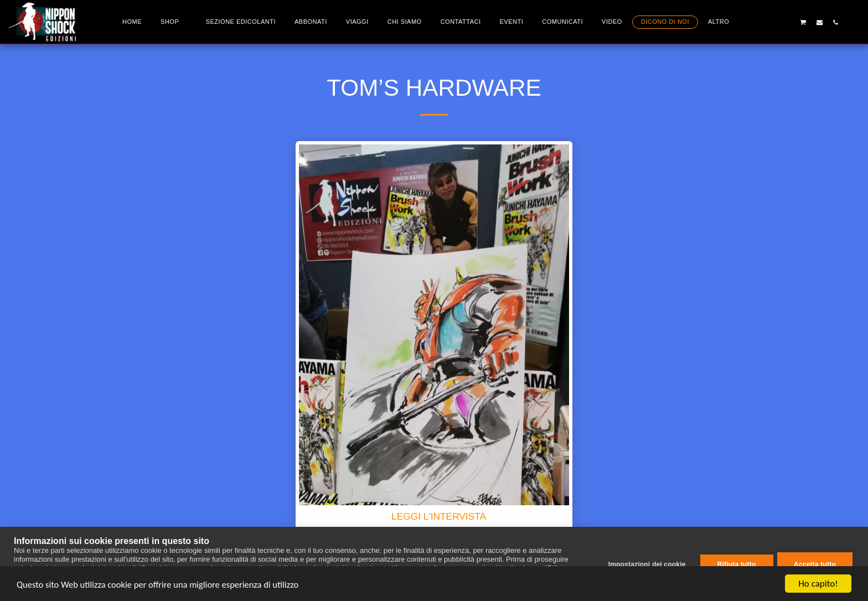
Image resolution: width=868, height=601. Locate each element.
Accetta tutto (815, 564)
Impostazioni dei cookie (645, 564)
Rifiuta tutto (735, 564)
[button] (771, 22)
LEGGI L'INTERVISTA (439, 516)
